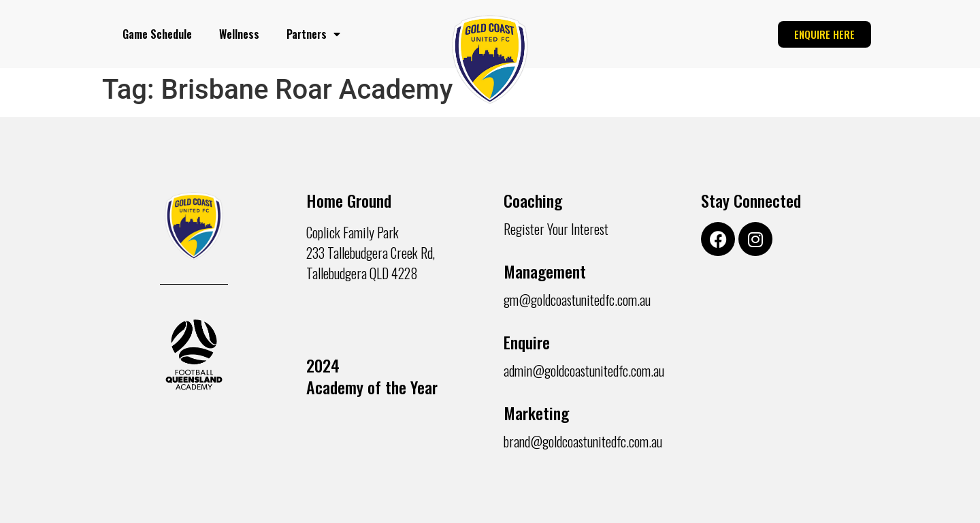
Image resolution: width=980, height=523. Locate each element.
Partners (313, 34)
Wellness (239, 34)
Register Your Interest (556, 229)
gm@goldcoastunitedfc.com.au (577, 300)
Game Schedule (157, 34)
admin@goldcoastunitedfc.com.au (584, 370)
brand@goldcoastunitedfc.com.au (583, 441)
